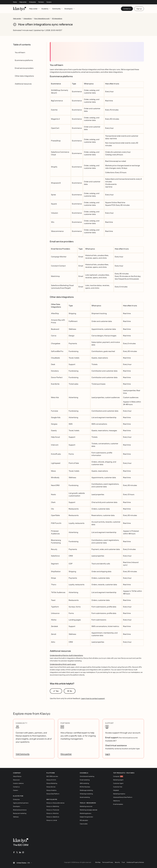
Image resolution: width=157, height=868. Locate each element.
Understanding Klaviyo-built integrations (66, 655)
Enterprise (32, 2)
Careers (49, 2)
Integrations (28, 18)
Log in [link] (108, 754)
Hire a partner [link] (66, 754)
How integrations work (42, 18)
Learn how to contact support (93, 698)
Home (15, 2)
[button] (56, 691)
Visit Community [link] (23, 754)
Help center (23, 2)
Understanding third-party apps (63, 664)
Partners (41, 2)
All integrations (57, 18)
